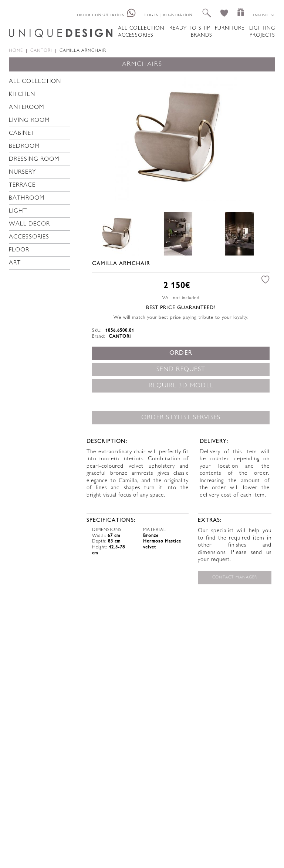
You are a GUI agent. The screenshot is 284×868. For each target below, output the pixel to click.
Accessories (136, 35)
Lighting (262, 28)
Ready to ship (190, 28)
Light (18, 211)
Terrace (22, 185)
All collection (141, 28)
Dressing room (34, 159)
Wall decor (29, 224)
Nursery (22, 172)
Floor (19, 250)
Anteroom (27, 108)
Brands (202, 35)
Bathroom (27, 198)
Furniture (230, 28)
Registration (178, 15)
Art (15, 263)
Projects (262, 35)
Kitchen (22, 95)
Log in (152, 15)
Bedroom (24, 146)
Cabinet (22, 133)
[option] (178, 138)
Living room (29, 121)
